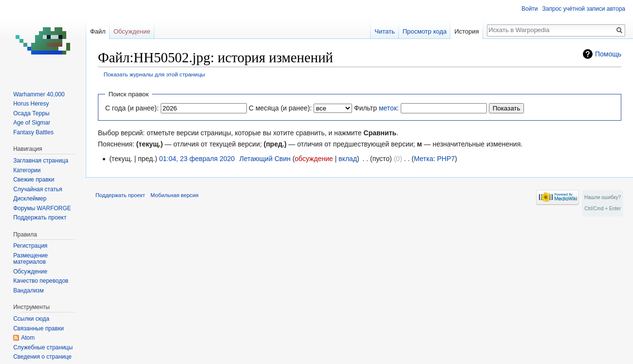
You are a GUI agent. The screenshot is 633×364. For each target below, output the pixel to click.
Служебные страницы (43, 347)
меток (388, 108)
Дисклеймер (30, 199)
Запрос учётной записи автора (584, 9)
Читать (384, 31)
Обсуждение (132, 31)
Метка (424, 159)
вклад (348, 159)
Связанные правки (38, 328)
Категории (27, 170)
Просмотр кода (425, 31)
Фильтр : (376, 108)
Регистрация (30, 246)
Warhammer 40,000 (39, 94)
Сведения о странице (42, 357)
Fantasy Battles (33, 132)
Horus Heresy (31, 104)
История (466, 31)
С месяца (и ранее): (280, 108)
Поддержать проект (40, 218)
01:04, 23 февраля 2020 (197, 159)
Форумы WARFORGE (42, 208)
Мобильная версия (174, 195)
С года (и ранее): (132, 108)
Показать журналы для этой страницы (154, 74)
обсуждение (314, 159)
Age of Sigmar (32, 123)
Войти (530, 9)
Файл (98, 31)
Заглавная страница (41, 161)
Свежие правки (34, 180)
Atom (28, 338)
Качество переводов (41, 281)
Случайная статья (37, 189)
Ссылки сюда (31, 319)
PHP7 (446, 159)
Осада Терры (31, 113)
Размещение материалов (30, 259)
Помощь (608, 54)
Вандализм (28, 291)
